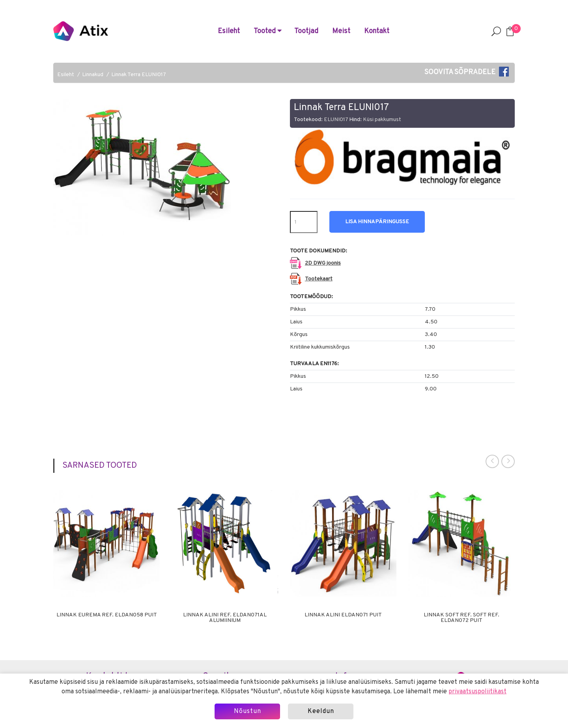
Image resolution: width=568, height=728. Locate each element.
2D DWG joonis (323, 263)
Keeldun (321, 711)
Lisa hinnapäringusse (377, 222)
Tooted (268, 31)
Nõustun (248, 711)
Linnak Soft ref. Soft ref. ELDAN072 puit (461, 618)
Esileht (229, 31)
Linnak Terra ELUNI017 (139, 75)
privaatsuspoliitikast (477, 692)
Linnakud (93, 75)
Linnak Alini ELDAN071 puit (343, 615)
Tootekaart (319, 279)
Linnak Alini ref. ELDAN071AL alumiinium (225, 618)
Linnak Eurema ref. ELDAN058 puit (107, 615)
